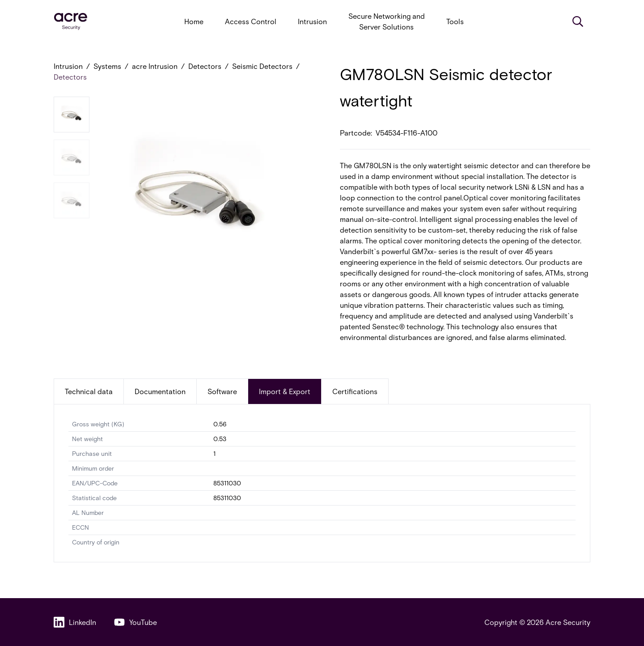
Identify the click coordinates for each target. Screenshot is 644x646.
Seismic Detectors (262, 66)
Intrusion (312, 21)
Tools (455, 21)
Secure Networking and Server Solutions (387, 21)
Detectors (205, 66)
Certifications (355, 391)
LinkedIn (75, 622)
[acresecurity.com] (71, 22)
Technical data (89, 391)
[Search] (578, 21)
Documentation (160, 391)
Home (194, 21)
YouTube (136, 622)
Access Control (251, 21)
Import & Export (285, 391)
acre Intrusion (155, 66)
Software (222, 391)
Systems (107, 66)
